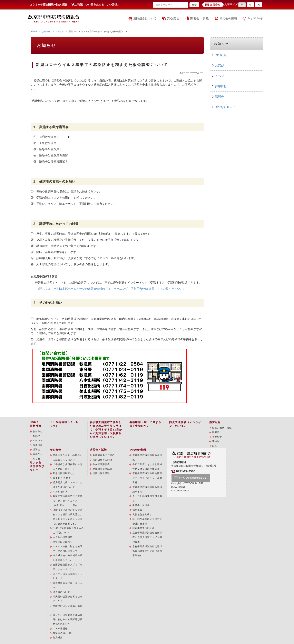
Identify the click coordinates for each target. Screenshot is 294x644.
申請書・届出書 (141, 505)
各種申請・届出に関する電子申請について (145, 424)
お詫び (219, 65)
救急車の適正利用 (63, 633)
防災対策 (58, 637)
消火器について (62, 592)
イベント (221, 76)
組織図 (216, 432)
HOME (34, 31)
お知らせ (46, 31)
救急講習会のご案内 (104, 455)
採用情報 (221, 86)
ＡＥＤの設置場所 (63, 537)
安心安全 (173, 19)
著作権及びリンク (37, 468)
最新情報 (36, 426)
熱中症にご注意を (63, 542)
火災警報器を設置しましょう (68, 585)
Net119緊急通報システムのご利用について (68, 530)
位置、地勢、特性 (222, 428)
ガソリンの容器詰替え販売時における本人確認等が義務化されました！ (68, 619)
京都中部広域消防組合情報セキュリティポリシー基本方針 (147, 478)
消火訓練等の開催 (103, 460)
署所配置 (217, 437)
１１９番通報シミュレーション (66, 424)
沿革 (215, 446)
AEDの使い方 (61, 492)
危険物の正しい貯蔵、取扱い (68, 608)
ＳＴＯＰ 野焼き (62, 478)
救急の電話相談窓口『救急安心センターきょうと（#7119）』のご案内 (68, 501)
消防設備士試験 (101, 473)
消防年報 (137, 510)
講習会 (219, 97)
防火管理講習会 (101, 464)
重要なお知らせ (225, 107)
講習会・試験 (200, 19)
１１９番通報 (60, 629)
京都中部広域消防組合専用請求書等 (147, 489)
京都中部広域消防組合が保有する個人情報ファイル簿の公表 (147, 537)
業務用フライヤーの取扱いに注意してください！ (68, 457)
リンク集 (36, 463)
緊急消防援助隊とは (64, 473)
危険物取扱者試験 (103, 469)
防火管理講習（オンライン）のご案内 (185, 424)
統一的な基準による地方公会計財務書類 (147, 521)
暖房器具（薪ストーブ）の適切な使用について (68, 485)
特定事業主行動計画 (144, 528)
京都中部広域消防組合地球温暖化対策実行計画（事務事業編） (147, 551)
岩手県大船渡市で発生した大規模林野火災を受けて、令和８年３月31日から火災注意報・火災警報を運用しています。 (106, 430)
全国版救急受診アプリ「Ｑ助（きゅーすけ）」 (68, 567)
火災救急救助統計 (142, 514)
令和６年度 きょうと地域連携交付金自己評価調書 (147, 467)
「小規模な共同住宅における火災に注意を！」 (68, 467)
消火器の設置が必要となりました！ (68, 599)
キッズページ (255, 19)
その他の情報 (228, 19)
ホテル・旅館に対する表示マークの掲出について (68, 549)
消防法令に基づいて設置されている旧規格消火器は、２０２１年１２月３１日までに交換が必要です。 (68, 517)
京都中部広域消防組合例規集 (147, 457)
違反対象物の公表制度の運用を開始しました (68, 558)
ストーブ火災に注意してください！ (68, 576)
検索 (194, 5)
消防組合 (215, 422)
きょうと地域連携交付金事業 (147, 498)
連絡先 (216, 441)
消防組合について (145, 19)
